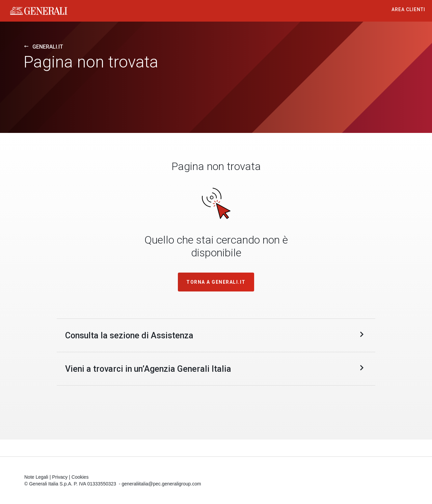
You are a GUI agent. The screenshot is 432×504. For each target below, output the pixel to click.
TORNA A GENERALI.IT (216, 282)
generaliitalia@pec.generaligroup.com (161, 484)
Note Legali (36, 477)
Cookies (80, 477)
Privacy (60, 477)
